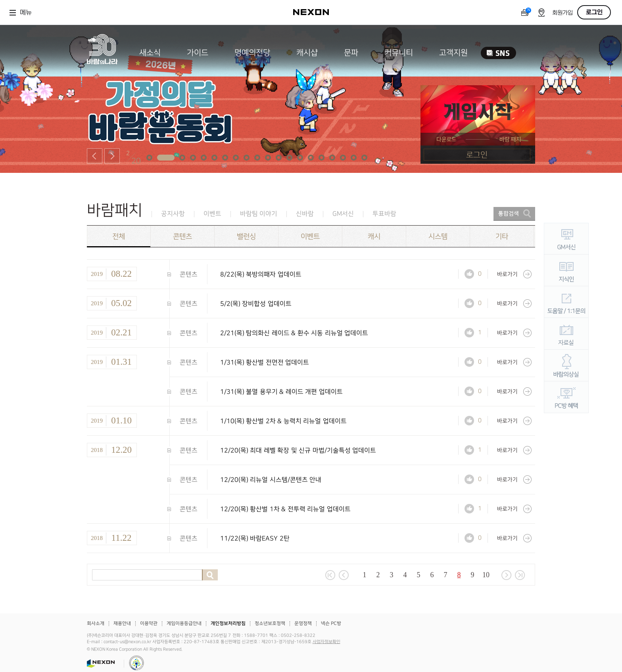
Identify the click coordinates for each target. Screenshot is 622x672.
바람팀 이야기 (259, 214)
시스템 (438, 236)
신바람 (305, 214)
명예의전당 (252, 53)
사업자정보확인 (326, 642)
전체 (119, 236)
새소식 (150, 53)
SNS (498, 53)
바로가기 (514, 274)
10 (486, 575)
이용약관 (149, 623)
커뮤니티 (399, 53)
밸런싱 (246, 236)
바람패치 (115, 210)
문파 (351, 53)
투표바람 (384, 214)
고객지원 (453, 53)
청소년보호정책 (270, 623)
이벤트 (212, 214)
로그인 (594, 12)
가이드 (198, 53)
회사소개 (96, 623)
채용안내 (122, 623)
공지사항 (173, 214)
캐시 (374, 236)
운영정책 (303, 623)
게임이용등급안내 (184, 623)
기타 (502, 236)
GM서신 (343, 214)
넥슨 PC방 (331, 623)
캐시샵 (307, 53)
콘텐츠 (182, 236)
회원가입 (562, 13)
